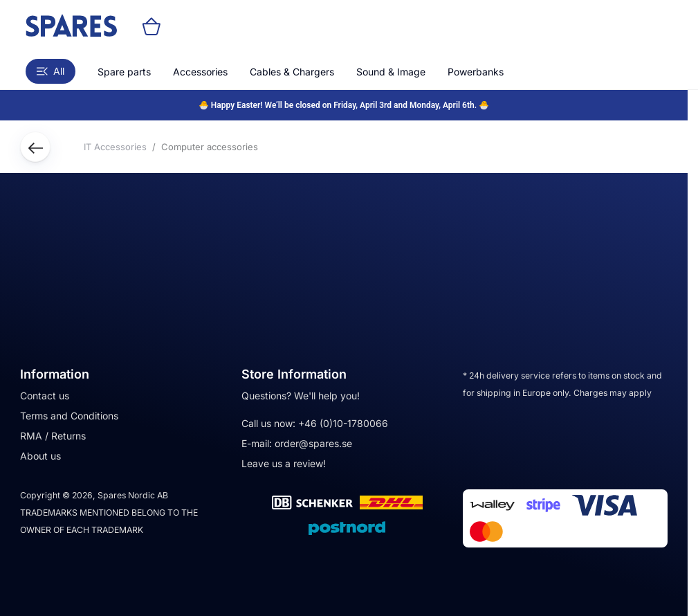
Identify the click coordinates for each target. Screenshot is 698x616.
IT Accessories (115, 147)
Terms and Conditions (69, 416)
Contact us (45, 396)
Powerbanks (476, 72)
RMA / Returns (53, 436)
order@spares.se (313, 443)
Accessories (200, 72)
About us (40, 456)
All (50, 71)
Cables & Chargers (292, 72)
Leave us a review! (284, 463)
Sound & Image (391, 72)
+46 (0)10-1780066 (343, 423)
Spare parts (124, 72)
